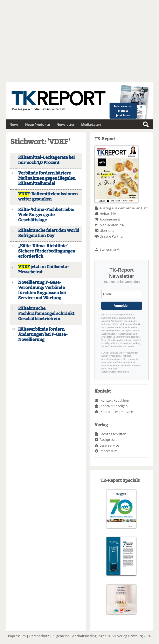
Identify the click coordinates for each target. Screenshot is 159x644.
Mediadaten (91, 125)
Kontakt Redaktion (115, 400)
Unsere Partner (112, 236)
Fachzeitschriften (113, 434)
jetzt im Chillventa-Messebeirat (44, 269)
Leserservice (109, 445)
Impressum (109, 451)
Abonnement (110, 219)
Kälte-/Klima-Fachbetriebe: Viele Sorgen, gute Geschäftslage (46, 215)
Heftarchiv (108, 214)
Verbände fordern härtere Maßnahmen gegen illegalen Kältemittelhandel (47, 178)
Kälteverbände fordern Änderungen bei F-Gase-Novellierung (43, 334)
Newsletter (65, 125)
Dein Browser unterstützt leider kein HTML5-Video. (79, 41)
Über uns (107, 231)
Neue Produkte (37, 125)
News (14, 125)
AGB (110, 369)
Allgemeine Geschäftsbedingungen (79, 636)
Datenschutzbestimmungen (115, 372)
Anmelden (122, 306)
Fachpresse (109, 440)
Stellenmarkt (110, 249)
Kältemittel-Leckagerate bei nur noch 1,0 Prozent (46, 160)
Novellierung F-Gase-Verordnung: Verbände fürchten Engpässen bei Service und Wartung (42, 290)
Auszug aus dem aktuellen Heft (124, 208)
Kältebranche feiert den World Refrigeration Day (49, 233)
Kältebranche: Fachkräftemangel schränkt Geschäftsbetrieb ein (46, 314)
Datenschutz (39, 636)
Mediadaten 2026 (113, 225)
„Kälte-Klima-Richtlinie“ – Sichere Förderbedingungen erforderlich (47, 251)
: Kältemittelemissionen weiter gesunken (48, 197)
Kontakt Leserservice (117, 412)
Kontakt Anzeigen (114, 406)
